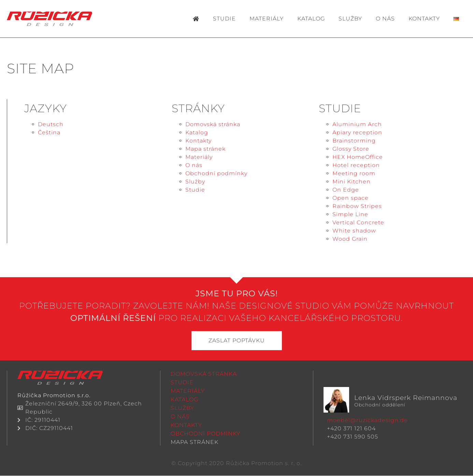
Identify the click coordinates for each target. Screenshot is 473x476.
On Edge (346, 190)
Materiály (267, 19)
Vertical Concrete (358, 222)
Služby (350, 19)
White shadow (354, 231)
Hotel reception (356, 165)
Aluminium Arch (357, 124)
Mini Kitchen (352, 182)
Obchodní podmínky (216, 173)
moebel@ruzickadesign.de (367, 420)
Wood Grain (350, 239)
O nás (385, 19)
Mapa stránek (205, 149)
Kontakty (424, 19)
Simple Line (350, 214)
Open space (350, 198)
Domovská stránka (213, 124)
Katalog (311, 19)
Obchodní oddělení (380, 405)
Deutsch (51, 124)
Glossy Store (351, 149)
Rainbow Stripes (357, 206)
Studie (224, 19)
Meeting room (354, 173)
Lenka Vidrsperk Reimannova (406, 398)
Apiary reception (357, 132)
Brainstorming (354, 141)
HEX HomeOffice (358, 157)
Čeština (49, 132)
